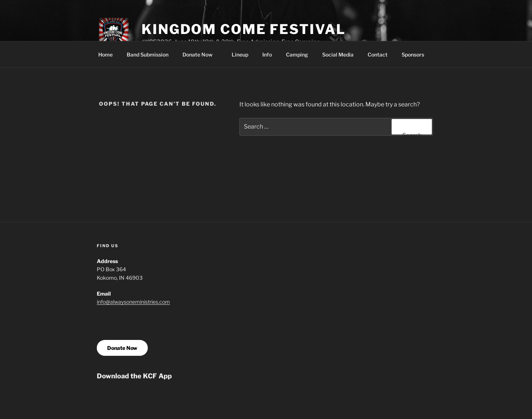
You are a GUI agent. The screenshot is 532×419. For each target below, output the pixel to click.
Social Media (338, 54)
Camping (297, 54)
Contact (378, 54)
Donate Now (201, 54)
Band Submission (148, 54)
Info (267, 54)
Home (105, 54)
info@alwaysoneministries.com (133, 302)
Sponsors (413, 54)
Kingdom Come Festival (243, 29)
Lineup (240, 54)
